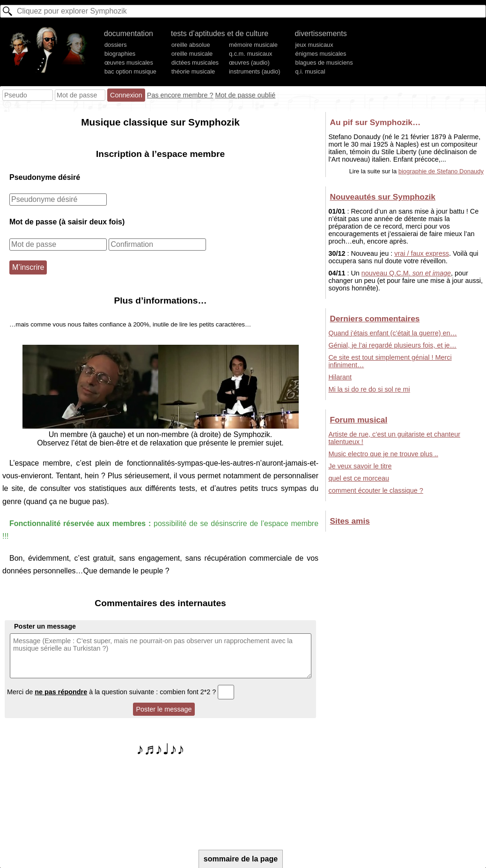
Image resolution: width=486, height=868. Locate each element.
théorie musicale (193, 71)
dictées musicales (195, 63)
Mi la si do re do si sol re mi (369, 389)
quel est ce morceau (359, 478)
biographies (120, 54)
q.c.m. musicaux (250, 54)
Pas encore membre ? (180, 95)
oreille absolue (191, 45)
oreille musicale (192, 54)
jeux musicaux (314, 45)
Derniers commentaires (375, 319)
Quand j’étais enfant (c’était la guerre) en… (392, 333)
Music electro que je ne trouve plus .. (383, 454)
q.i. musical (310, 71)
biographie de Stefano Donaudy (441, 171)
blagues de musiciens (324, 63)
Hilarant (340, 377)
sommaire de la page (241, 859)
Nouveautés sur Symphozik (382, 197)
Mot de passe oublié (245, 95)
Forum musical (358, 420)
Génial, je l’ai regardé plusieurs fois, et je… (392, 345)
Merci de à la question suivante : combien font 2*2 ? (121, 692)
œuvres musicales (129, 63)
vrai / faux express (422, 253)
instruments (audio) (255, 71)
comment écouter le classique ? (376, 490)
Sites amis (350, 521)
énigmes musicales (321, 54)
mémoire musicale (253, 45)
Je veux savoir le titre (360, 466)
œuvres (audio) (249, 63)
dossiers (116, 45)
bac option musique (130, 71)
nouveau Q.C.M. (406, 273)
